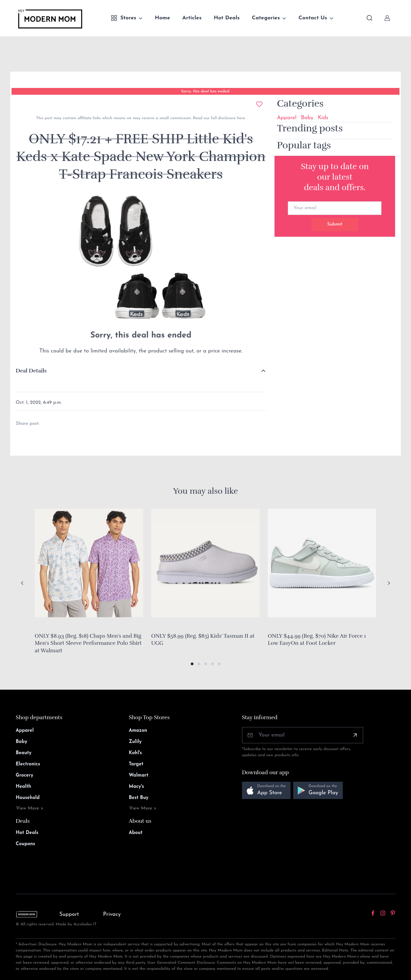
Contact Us (313, 18)
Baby (307, 118)
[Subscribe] (355, 735)
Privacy (112, 914)
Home (162, 18)
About (135, 833)
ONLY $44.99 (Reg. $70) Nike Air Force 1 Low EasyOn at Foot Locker (317, 640)
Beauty (24, 753)
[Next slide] (389, 583)
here (240, 118)
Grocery (24, 775)
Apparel (287, 118)
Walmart (138, 775)
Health (23, 787)
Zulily (135, 742)
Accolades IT (85, 924)
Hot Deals (227, 18)
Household (28, 798)
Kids (323, 118)
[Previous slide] (22, 583)
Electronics (28, 764)
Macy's (136, 787)
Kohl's (135, 753)
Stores (123, 18)
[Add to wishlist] (259, 104)
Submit (335, 224)
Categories (266, 18)
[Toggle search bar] (370, 18)
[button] (192, 664)
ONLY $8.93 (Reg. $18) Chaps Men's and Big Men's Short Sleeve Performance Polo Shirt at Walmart (88, 643)
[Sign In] (387, 18)
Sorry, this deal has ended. (205, 91)
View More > (30, 808)
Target (136, 764)
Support (69, 914)
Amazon (138, 731)
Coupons (25, 844)
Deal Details (31, 371)
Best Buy (138, 798)
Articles (192, 18)
